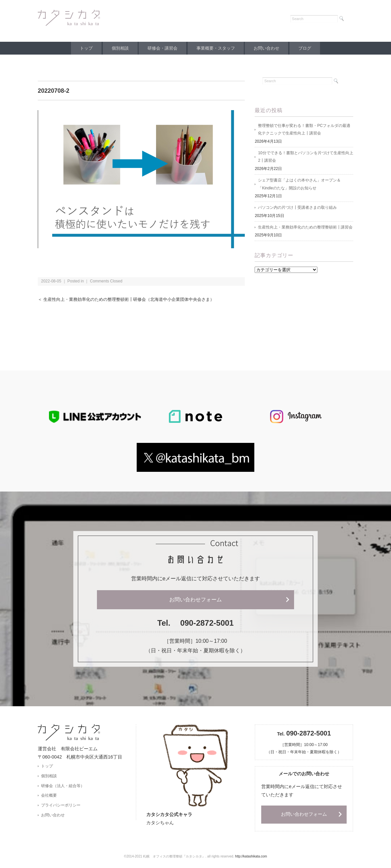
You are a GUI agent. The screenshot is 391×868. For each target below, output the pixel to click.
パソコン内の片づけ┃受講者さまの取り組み (297, 209)
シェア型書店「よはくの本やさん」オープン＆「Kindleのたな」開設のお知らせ (299, 185)
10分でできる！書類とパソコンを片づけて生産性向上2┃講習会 (305, 157)
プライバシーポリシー (61, 806)
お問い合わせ (269, 48)
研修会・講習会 (161, 48)
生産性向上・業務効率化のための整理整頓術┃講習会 (305, 229)
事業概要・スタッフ (217, 48)
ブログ (310, 48)
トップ (81, 48)
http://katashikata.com (251, 857)
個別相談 (117, 48)
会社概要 (49, 796)
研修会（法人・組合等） (63, 786)
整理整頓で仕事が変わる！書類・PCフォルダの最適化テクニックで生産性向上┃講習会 (304, 130)
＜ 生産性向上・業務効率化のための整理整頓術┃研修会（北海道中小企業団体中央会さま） (133, 299)
